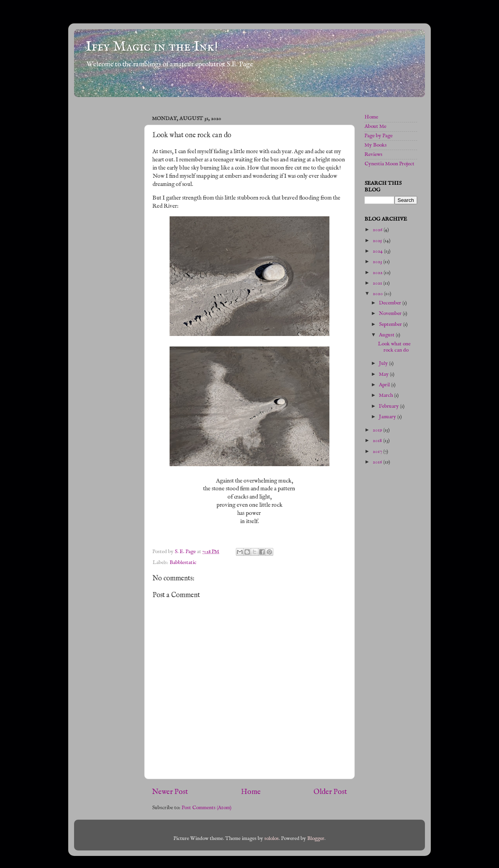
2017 (378, 452)
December (391, 303)
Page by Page (379, 136)
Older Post (330, 792)
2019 (378, 430)
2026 (378, 230)
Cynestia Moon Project (389, 164)
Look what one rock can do (394, 347)
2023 (378, 262)
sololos (272, 839)
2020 (378, 294)
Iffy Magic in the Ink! (152, 47)
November (391, 314)
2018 (378, 441)
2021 (378, 283)
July (384, 363)
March (387, 395)
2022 (378, 273)
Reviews (373, 155)
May (384, 374)
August (387, 335)
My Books (376, 145)
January (388, 417)
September (391, 324)
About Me (375, 126)
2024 (378, 251)
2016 (378, 462)
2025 (378, 241)
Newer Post (170, 792)
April (385, 385)
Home (251, 792)
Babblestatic (183, 563)
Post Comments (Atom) (207, 808)
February (389, 406)
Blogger (316, 839)
